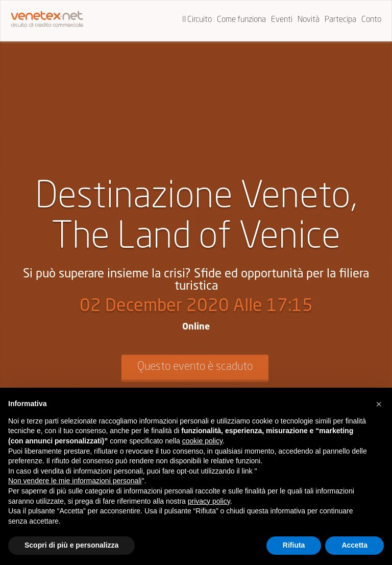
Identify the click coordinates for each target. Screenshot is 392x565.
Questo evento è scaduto (195, 367)
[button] (379, 404)
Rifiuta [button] (294, 545)
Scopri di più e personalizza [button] (71, 545)
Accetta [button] (354, 545)
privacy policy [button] (209, 501)
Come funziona (241, 20)
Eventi (282, 20)
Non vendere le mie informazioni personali (75, 481)
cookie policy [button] (202, 441)
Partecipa (340, 20)
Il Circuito (197, 20)
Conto (371, 20)
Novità (309, 20)
